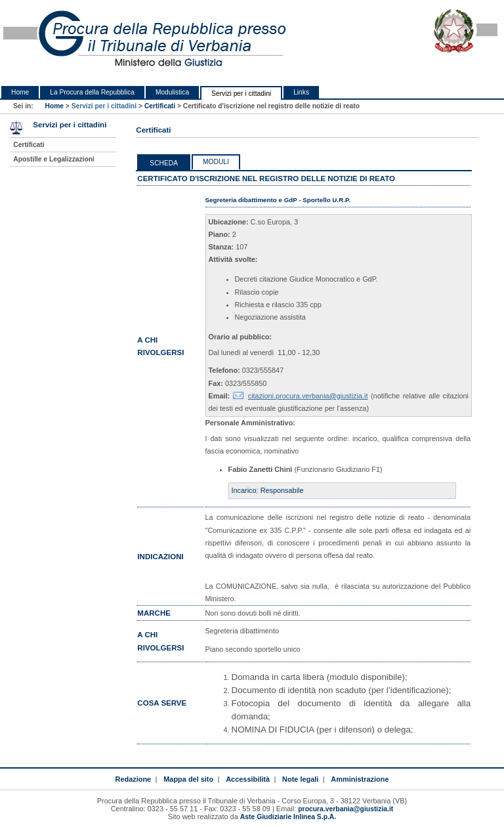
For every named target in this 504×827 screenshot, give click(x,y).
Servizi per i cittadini (241, 94)
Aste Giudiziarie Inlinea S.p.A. (288, 817)
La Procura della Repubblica (92, 92)
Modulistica (172, 92)
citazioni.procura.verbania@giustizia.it (308, 396)
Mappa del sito (188, 779)
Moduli (216, 162)
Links (301, 92)
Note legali (300, 779)
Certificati (160, 106)
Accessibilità (248, 779)
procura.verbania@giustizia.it (346, 809)
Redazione (134, 779)
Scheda (164, 163)
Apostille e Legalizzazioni (53, 159)
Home (20, 92)
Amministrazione (360, 779)
